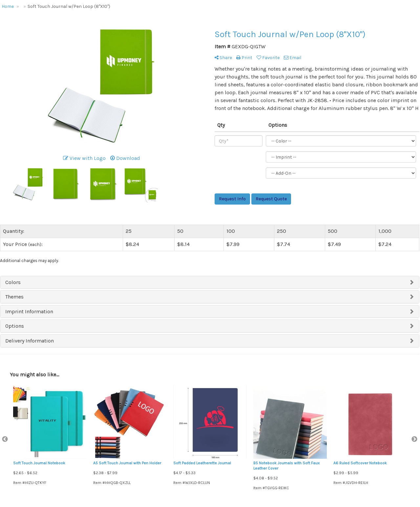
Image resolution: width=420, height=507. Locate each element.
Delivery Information (30, 341)
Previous (5, 439)
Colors (13, 282)
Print (244, 58)
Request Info (232, 199)
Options (15, 326)
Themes (14, 297)
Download (125, 158)
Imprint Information (29, 311)
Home (8, 6)
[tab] (210, 282)
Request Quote (271, 199)
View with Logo (84, 158)
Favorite (268, 58)
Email (293, 58)
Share (223, 58)
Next (414, 439)
